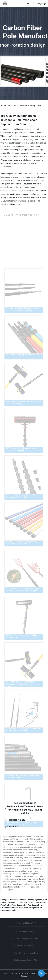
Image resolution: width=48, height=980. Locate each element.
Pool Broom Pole (35, 905)
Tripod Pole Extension (26, 946)
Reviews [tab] (12, 827)
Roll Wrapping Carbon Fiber (26, 960)
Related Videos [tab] (15, 820)
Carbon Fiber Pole (26, 931)
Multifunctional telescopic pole (28, 105)
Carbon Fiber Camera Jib (16, 905)
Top (41, 973)
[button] (28, 4)
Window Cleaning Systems (31, 900)
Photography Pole (8, 910)
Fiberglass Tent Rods (10, 900)
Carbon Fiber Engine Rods (12, 908)
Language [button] (41, 4)
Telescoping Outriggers (17, 902)
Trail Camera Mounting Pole (26, 953)
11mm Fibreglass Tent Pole (26, 939)
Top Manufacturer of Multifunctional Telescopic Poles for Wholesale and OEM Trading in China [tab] (24, 808)
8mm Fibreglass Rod (33, 908)
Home (7, 105)
